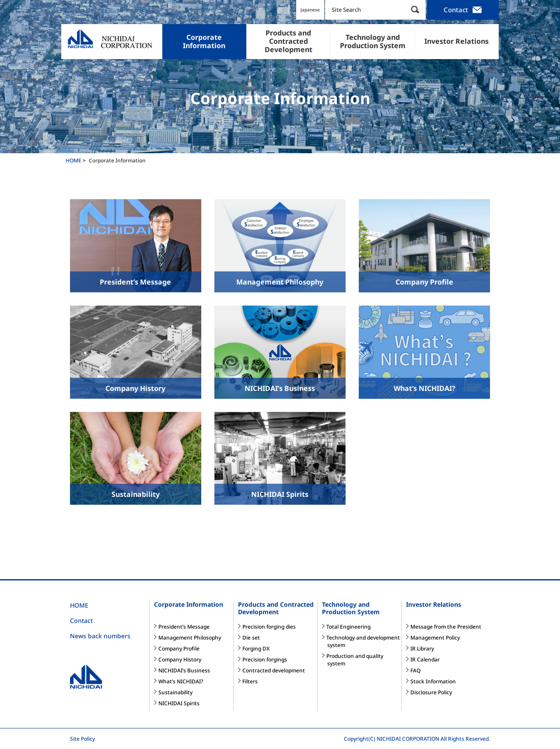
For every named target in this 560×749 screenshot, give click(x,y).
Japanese (310, 10)
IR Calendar (425, 659)
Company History (180, 659)
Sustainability (175, 692)
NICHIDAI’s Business (184, 670)
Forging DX (256, 649)
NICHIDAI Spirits (179, 703)
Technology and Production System (351, 608)
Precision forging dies (269, 627)
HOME (79, 605)
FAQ (415, 670)
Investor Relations (434, 604)
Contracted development (274, 670)
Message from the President (446, 627)
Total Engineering (348, 627)
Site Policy (82, 739)
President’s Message (184, 627)
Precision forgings (265, 659)
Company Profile (179, 649)
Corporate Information (189, 604)
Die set (251, 638)
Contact (463, 10)
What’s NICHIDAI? (181, 681)
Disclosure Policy (431, 692)
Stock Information (433, 681)
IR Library (422, 649)
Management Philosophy (190, 638)
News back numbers (100, 636)
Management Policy (435, 638)
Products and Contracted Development (276, 608)
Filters (250, 681)
